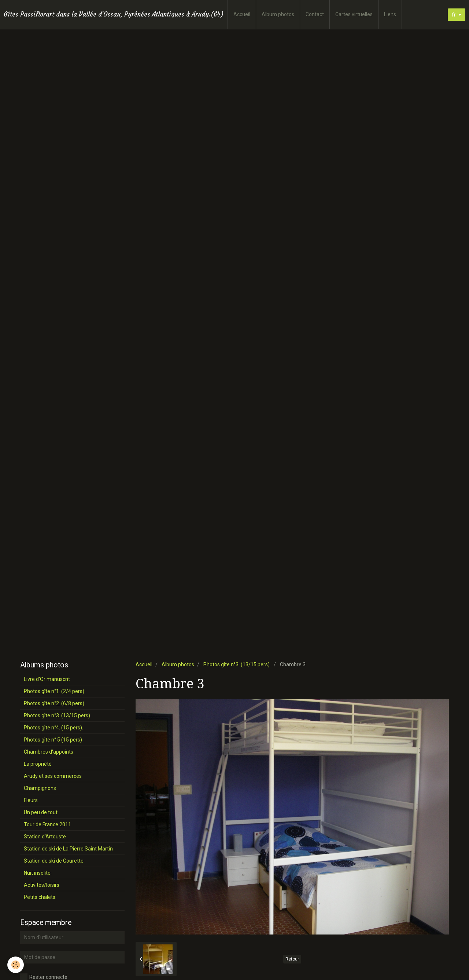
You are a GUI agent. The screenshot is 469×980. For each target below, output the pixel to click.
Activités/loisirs (42, 885)
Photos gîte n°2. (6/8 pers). (55, 703)
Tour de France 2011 (47, 824)
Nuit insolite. (38, 873)
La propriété (38, 764)
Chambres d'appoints (49, 752)
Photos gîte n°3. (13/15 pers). (237, 664)
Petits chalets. (40, 897)
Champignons (40, 788)
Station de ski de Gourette (54, 861)
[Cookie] (16, 965)
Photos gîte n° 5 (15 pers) (53, 740)
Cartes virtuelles (354, 14)
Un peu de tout (41, 812)
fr (454, 15)
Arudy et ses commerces (53, 776)
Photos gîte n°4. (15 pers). (53, 728)
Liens (390, 14)
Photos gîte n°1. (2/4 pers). (55, 691)
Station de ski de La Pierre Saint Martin (68, 849)
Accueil (242, 14)
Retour (292, 959)
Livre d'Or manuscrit (47, 679)
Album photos (278, 14)
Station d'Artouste (45, 837)
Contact (315, 14)
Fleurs (31, 800)
